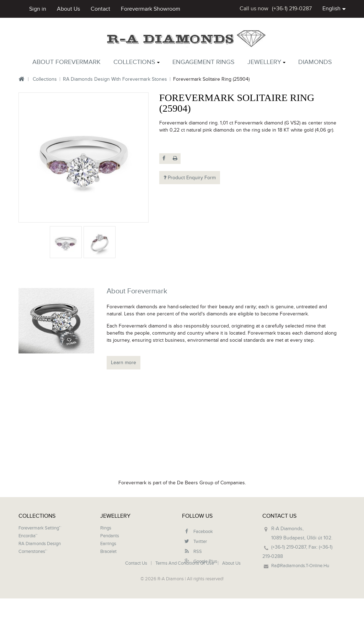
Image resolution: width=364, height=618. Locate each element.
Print (175, 159)
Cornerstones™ (33, 552)
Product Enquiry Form (190, 178)
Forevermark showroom (151, 9)
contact (100, 9)
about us (68, 9)
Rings (106, 528)
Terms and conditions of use (185, 589)
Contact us (137, 589)
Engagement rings (204, 62)
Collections (134, 62)
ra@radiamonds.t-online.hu (300, 566)
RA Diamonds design (40, 544)
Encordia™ (28, 536)
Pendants (110, 536)
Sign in (38, 9)
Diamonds (315, 62)
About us (231, 589)
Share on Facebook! (165, 159)
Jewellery (264, 62)
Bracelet (108, 552)
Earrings (108, 544)
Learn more (124, 363)
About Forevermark (66, 62)
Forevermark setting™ (40, 528)
